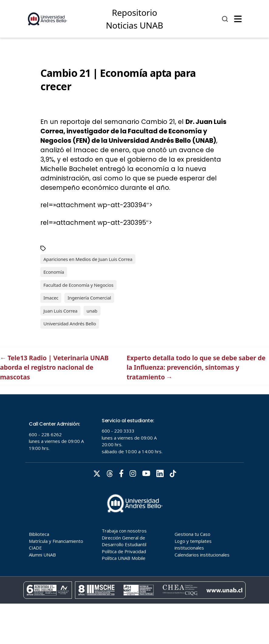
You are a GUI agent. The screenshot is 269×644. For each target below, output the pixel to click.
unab (92, 311)
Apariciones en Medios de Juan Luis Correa (88, 259)
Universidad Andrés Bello (70, 324)
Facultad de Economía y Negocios (78, 285)
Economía (54, 272)
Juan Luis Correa (60, 311)
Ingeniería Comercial (89, 298)
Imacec (51, 298)
